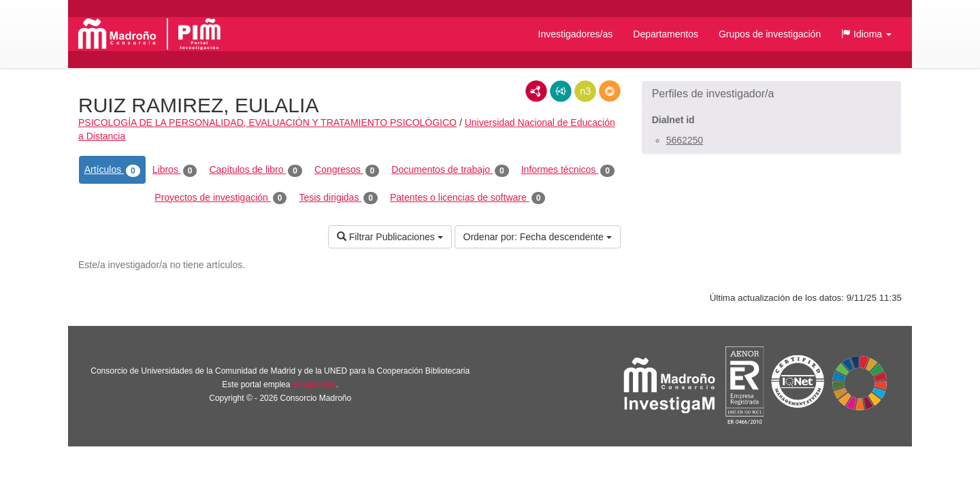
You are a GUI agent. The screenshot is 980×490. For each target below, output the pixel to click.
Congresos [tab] (347, 170)
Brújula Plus (314, 385)
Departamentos (666, 34)
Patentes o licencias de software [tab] (468, 198)
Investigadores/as (576, 34)
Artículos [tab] (112, 170)
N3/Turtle (585, 91)
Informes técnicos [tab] (568, 170)
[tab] (771, 94)
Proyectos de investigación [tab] (220, 198)
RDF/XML (536, 91)
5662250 (685, 140)
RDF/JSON (610, 91)
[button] (866, 34)
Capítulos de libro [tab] (256, 170)
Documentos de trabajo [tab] (450, 170)
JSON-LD (561, 91)
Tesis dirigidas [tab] (338, 198)
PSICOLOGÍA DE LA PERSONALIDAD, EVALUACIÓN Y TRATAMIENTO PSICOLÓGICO (267, 122)
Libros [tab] (175, 170)
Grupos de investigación (770, 34)
